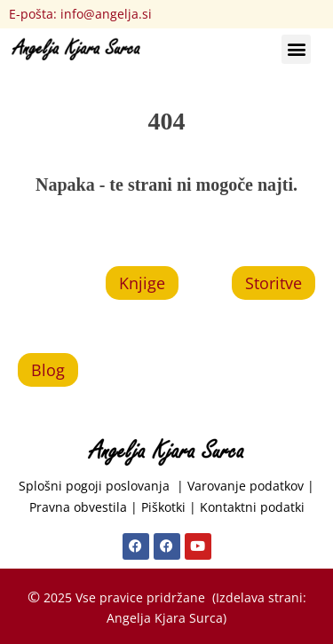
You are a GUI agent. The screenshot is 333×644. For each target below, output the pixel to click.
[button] (296, 49)
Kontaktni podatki (252, 507)
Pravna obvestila (78, 507)
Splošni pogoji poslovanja (98, 486)
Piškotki (163, 507)
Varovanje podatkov (246, 486)
